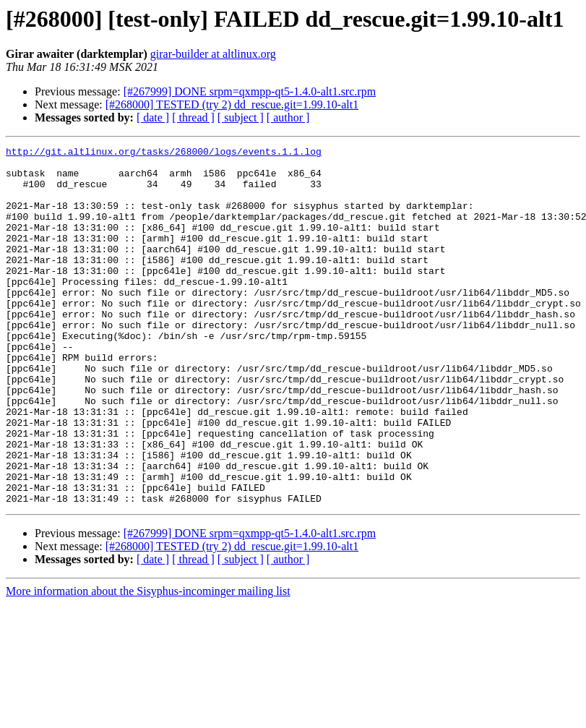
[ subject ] (241, 117)
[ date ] (153, 117)
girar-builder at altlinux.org (213, 54)
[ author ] (288, 117)
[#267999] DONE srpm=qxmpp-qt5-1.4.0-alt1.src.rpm (250, 91)
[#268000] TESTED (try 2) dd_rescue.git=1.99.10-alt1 (232, 104)
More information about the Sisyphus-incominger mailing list (148, 663)
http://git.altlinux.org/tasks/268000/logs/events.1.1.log (164, 153)
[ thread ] (193, 117)
